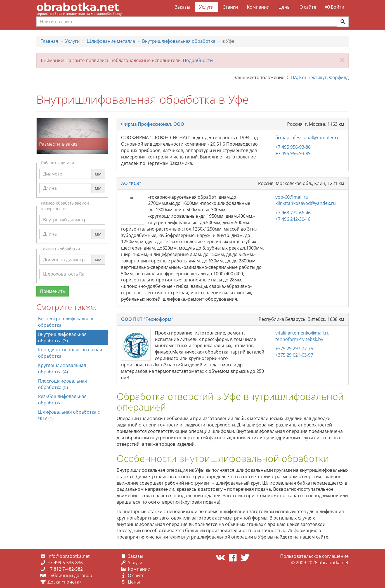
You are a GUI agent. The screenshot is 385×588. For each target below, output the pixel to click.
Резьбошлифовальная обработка (62, 399)
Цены (284, 7)
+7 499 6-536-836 (65, 563)
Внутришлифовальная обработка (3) (62, 337)
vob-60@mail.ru (292, 197)
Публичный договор (70, 575)
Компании (258, 7)
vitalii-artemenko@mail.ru (303, 333)
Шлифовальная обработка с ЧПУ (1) (69, 415)
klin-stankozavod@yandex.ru (306, 203)
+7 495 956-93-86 (293, 147)
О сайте (308, 7)
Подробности (198, 60)
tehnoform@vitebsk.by (299, 339)
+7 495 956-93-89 (293, 153)
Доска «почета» (65, 582)
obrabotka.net (78, 7)
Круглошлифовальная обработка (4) (62, 368)
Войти (335, 7)
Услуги (206, 7)
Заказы (182, 7)
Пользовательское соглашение (314, 556)
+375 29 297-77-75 (294, 348)
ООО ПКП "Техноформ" (147, 319)
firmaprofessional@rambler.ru (308, 137)
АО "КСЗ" (131, 183)
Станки (230, 7)
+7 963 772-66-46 (293, 213)
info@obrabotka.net (69, 556)
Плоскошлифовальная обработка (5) (62, 384)
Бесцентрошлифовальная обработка (66, 322)
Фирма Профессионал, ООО (153, 124)
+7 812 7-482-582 (65, 569)
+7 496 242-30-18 (293, 219)
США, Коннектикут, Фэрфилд (318, 77)
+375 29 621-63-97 (294, 355)
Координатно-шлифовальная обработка (70, 353)
